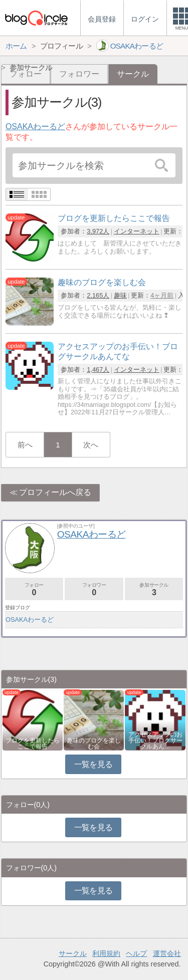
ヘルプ (136, 953)
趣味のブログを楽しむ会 (94, 744)
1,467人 (98, 370)
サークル (73, 953)
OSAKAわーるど (35, 127)
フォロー (34, 589)
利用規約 (106, 953)
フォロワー (79, 74)
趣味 (120, 295)
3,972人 (98, 231)
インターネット (137, 231)
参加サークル (154, 589)
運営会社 (167, 953)
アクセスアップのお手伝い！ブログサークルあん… (155, 741)
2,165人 (98, 295)
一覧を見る (93, 764)
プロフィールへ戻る (55, 492)
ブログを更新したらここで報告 (33, 744)
